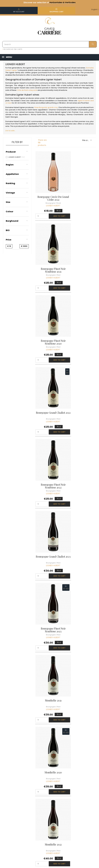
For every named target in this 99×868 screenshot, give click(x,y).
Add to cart (55, 207)
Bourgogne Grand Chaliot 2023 (82, 316)
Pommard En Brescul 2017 (82, 569)
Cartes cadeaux (63, 811)
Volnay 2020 (49, 694)
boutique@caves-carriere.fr (17, 797)
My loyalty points (64, 800)
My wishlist (64, 806)
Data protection (48, 809)
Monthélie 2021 (82, 378)
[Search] (49, 44)
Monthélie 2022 (82, 441)
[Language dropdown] (95, 10)
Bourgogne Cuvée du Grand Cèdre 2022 (50, 189)
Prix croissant (88, 140)
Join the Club (82, 789)
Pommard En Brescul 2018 (49, 632)
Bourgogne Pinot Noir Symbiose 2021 (82, 189)
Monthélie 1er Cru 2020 (49, 505)
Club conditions (83, 794)
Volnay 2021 (82, 631)
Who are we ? (49, 784)
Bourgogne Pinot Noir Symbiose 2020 (49, 253)
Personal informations (65, 788)
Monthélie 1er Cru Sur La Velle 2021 (82, 506)
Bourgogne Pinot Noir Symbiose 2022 (49, 316)
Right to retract (49, 815)
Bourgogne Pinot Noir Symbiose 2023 (49, 379)
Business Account (47, 821)
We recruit (48, 827)
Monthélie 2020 (49, 441)
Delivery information (48, 790)
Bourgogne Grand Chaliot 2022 (82, 253)
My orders (64, 794)
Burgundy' (66, 68)
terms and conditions (48, 797)
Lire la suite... (11, 131)
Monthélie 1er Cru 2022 (49, 568)
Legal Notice (48, 803)
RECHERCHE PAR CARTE (12, 49)
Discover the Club (84, 784)
